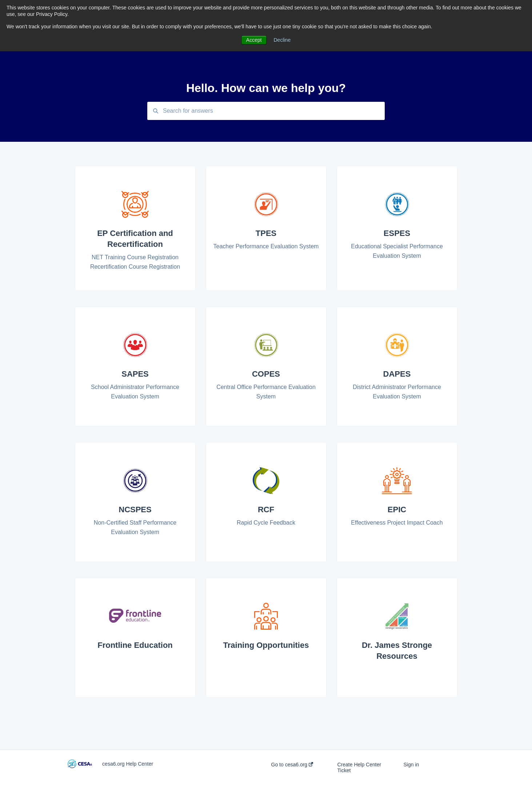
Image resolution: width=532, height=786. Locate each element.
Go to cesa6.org (292, 765)
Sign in (411, 765)
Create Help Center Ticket (359, 767)
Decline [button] (282, 40)
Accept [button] (254, 40)
